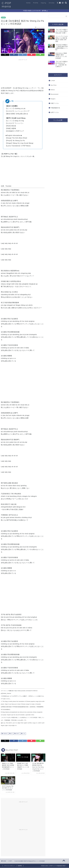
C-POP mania (7, 5)
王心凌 (24, 734)
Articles (52, 3)
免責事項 (20, 866)
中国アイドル (55, 103)
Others (53, 90)
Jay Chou (54, 85)
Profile (36, 3)
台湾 (11, 734)
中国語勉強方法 (55, 108)
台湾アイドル (55, 113)
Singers (53, 99)
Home (28, 3)
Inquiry (43, 3)
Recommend (54, 94)
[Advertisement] (23, 73)
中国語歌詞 (5, 734)
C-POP (3, 18)
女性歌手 (17, 734)
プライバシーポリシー (10, 866)
